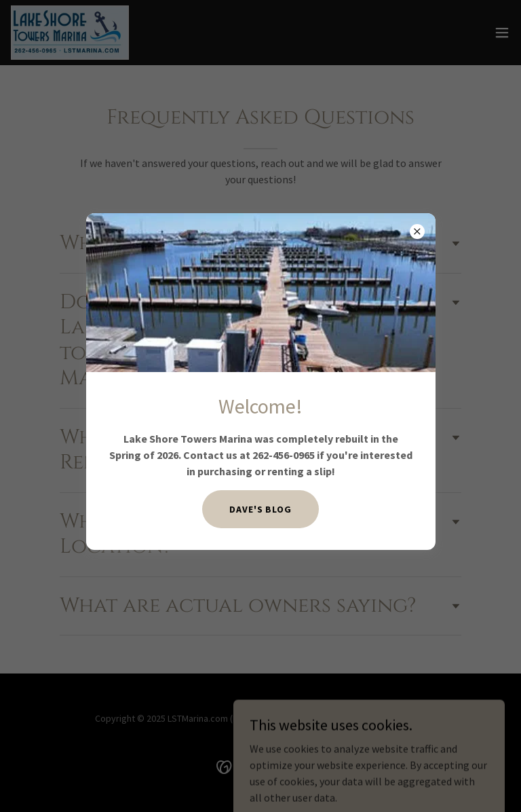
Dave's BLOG (261, 509)
